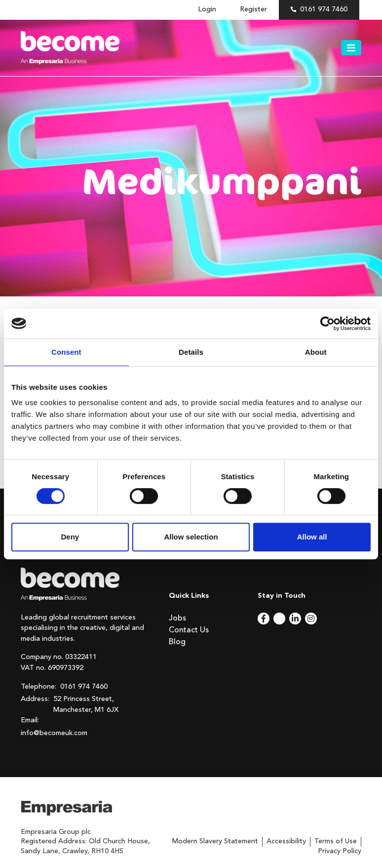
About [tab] (316, 352)
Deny (70, 537)
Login (207, 10)
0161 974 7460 (324, 10)
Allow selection (191, 537)
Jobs (177, 619)
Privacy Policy (340, 851)
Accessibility (286, 841)
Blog (177, 642)
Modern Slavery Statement (215, 841)
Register (253, 10)
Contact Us (189, 630)
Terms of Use (336, 841)
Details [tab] (191, 352)
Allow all (312, 537)
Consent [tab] (66, 352)
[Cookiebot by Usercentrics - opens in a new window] (327, 324)
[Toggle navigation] (351, 48)
